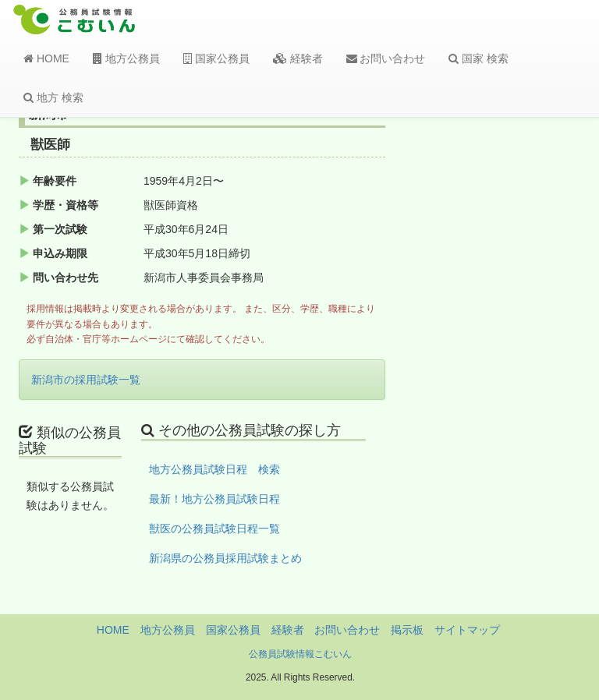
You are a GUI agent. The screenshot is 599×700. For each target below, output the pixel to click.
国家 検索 (478, 58)
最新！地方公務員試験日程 (214, 499)
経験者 (298, 58)
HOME (46, 58)
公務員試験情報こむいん (300, 654)
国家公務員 (216, 58)
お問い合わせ (386, 58)
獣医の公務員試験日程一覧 (214, 529)
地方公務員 (126, 58)
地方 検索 (53, 97)
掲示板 (407, 630)
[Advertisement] (519, 361)
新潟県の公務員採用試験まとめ (225, 558)
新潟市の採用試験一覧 (86, 380)
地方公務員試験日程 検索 (214, 469)
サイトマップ (467, 630)
